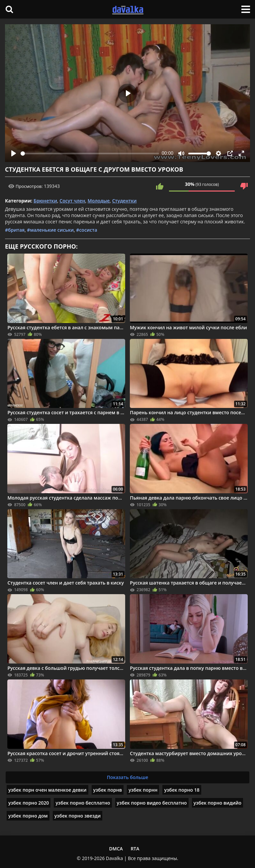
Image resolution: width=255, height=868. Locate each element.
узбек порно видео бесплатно (152, 803)
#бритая (15, 230)
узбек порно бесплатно (83, 803)
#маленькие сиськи (50, 230)
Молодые (99, 201)
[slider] (90, 154)
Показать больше (128, 777)
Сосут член (72, 201)
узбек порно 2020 (29, 803)
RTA (135, 849)
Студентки (125, 201)
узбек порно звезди (78, 816)
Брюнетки (45, 201)
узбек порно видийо (217, 803)
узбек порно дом (28, 816)
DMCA (116, 849)
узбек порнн (143, 790)
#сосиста (86, 230)
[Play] (14, 153)
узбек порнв (108, 790)
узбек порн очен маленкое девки (47, 790)
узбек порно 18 (182, 790)
